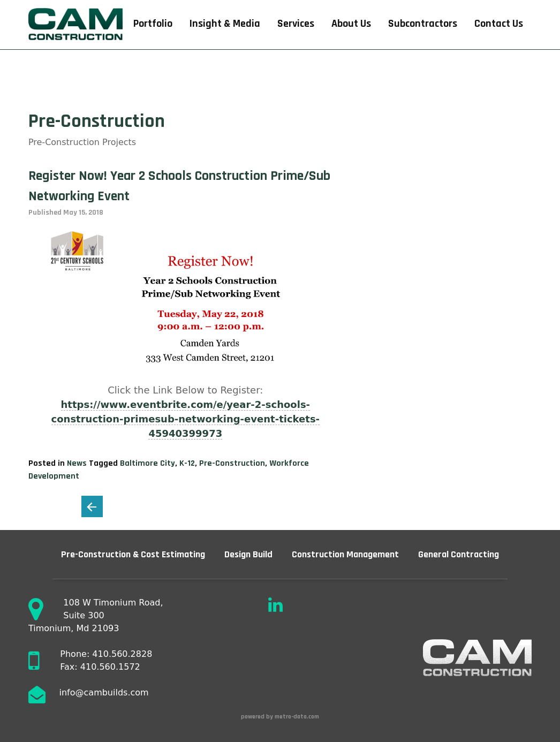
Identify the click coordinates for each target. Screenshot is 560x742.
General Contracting (459, 554)
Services (296, 24)
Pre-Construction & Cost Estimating (133, 554)
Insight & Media (225, 24)
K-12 (187, 463)
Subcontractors (423, 24)
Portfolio (153, 24)
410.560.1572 (110, 667)
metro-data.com (298, 717)
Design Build (248, 554)
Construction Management (345, 554)
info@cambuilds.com (104, 692)
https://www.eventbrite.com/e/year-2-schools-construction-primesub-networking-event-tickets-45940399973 (186, 419)
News (77, 463)
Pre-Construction (232, 463)
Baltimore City (147, 463)
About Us (351, 24)
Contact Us (499, 24)
